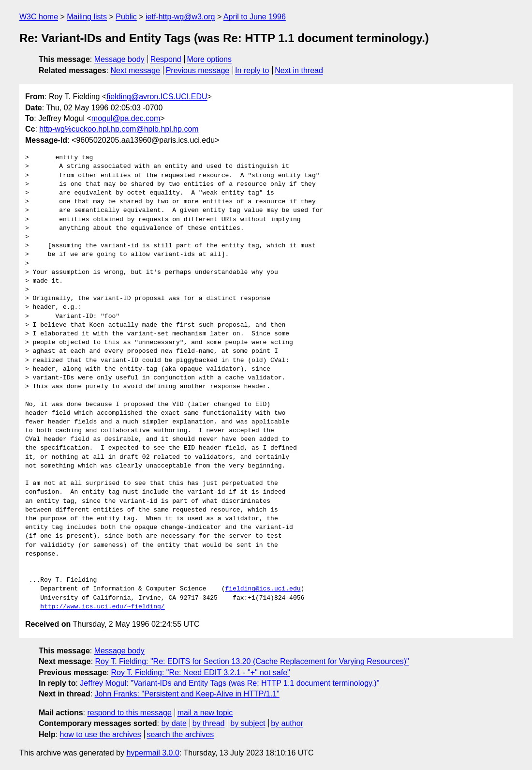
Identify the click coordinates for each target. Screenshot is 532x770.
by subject (248, 723)
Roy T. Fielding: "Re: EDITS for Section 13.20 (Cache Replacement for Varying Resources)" (252, 661)
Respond (166, 59)
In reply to (252, 70)
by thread (209, 723)
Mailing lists (87, 17)
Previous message (198, 70)
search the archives (181, 734)
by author (287, 723)
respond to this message (129, 713)
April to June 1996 (255, 17)
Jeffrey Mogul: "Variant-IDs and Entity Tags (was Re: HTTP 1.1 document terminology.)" (229, 683)
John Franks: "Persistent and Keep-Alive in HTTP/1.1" (187, 694)
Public (126, 17)
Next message (135, 70)
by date (174, 723)
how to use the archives (101, 734)
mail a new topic (205, 713)
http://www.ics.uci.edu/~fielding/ (102, 607)
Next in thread (299, 70)
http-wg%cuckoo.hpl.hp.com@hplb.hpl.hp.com (119, 129)
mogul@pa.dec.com (126, 118)
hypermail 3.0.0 (153, 753)
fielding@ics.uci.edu (263, 589)
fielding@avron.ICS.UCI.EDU (157, 97)
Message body (119, 59)
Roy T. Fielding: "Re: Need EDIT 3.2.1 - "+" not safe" (200, 672)
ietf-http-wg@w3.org (180, 17)
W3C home (39, 17)
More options (210, 59)
